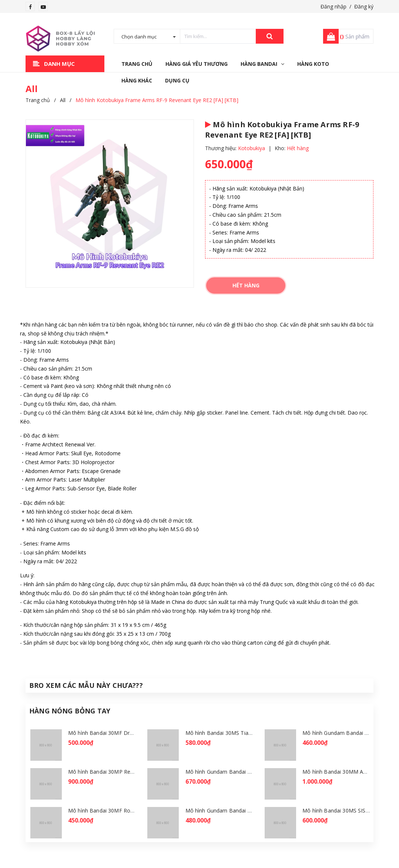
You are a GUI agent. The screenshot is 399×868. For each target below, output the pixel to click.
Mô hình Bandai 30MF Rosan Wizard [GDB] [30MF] (130, 810)
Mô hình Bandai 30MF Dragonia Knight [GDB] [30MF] (133, 733)
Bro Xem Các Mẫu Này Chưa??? (86, 685)
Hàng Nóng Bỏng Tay (70, 711)
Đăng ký (364, 6)
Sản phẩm (355, 36)
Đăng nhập (333, 6)
